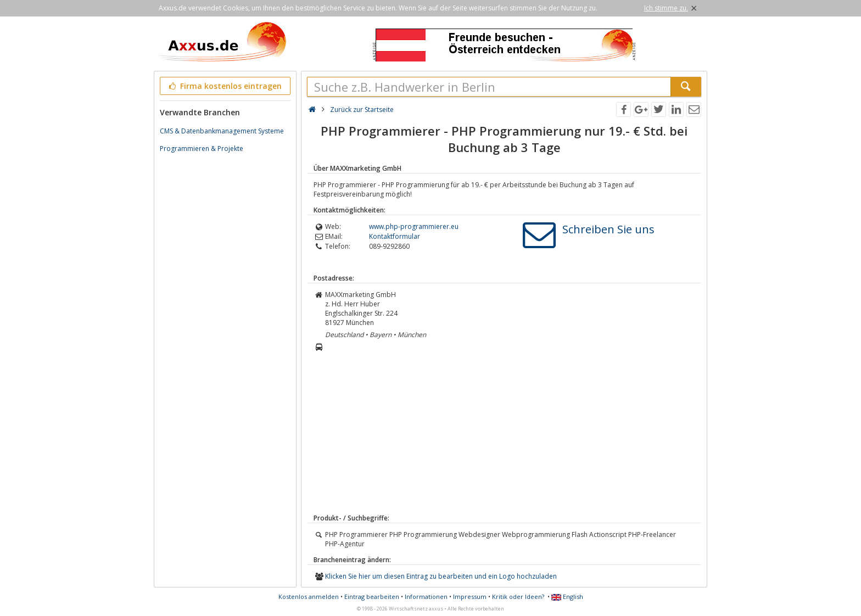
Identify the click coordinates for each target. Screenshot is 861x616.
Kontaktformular (395, 236)
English (567, 597)
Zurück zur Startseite (362, 110)
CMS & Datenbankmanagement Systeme (222, 131)
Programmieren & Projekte (202, 149)
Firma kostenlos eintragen (224, 86)
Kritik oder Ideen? (518, 597)
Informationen (426, 597)
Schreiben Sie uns (608, 229)
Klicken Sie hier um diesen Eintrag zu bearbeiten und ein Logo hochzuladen (441, 576)
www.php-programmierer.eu (414, 226)
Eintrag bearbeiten (372, 597)
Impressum (470, 597)
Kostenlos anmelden (309, 597)
